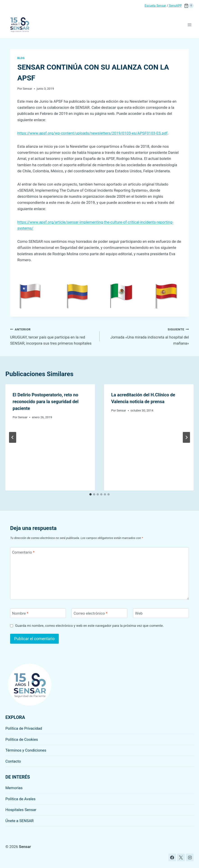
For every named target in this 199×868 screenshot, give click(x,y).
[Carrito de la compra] (189, 6)
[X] (181, 857)
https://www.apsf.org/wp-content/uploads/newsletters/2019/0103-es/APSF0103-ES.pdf (92, 133)
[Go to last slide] (13, 437)
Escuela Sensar (155, 6)
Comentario (23, 552)
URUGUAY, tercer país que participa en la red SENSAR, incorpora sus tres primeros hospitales (53, 336)
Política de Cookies (22, 739)
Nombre (20, 613)
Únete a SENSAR (19, 821)
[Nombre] (38, 613)
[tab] (90, 494)
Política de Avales (20, 799)
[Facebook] (172, 857)
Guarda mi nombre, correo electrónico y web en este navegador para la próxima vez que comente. (89, 626)
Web (139, 613)
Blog (21, 58)
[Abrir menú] (189, 25)
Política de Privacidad (24, 728)
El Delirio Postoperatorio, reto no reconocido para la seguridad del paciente (46, 402)
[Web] (161, 613)
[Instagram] (190, 857)
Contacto (13, 761)
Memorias (14, 788)
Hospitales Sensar (21, 810)
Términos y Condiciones (26, 750)
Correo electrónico (91, 613)
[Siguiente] (186, 437)
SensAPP (175, 6)
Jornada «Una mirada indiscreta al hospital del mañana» (146, 336)
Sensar (27, 89)
